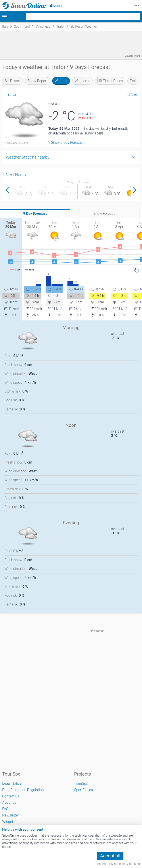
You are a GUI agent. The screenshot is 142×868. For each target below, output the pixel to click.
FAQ (5, 809)
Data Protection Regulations (24, 790)
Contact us (11, 796)
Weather (61, 81)
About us (9, 802)
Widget (8, 822)
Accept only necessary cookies (118, 864)
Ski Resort (12, 81)
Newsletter (11, 815)
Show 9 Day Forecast (67, 143)
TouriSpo (81, 783)
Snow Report (37, 81)
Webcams (82, 81)
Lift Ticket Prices (110, 81)
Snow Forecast (105, 214)
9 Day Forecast (35, 214)
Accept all (110, 856)
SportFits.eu (83, 790)
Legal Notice (12, 783)
